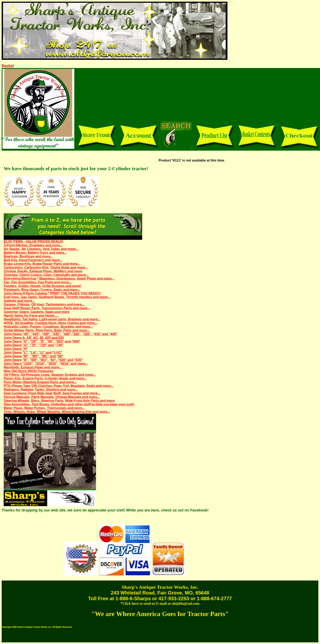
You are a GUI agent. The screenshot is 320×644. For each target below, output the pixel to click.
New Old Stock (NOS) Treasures (29, 371)
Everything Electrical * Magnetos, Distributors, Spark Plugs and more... (59, 279)
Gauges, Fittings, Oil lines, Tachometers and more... (44, 304)
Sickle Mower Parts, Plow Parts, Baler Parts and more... (47, 330)
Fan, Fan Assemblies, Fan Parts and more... (38, 282)
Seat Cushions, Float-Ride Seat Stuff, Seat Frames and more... (52, 393)
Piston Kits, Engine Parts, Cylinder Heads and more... (45, 378)
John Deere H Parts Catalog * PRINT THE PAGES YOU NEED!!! (52, 293)
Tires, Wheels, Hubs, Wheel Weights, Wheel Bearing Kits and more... (57, 412)
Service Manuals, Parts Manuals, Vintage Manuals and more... (52, 397)
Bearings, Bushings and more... (28, 256)
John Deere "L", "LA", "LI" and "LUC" (33, 353)
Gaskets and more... (19, 301)
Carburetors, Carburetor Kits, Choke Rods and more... (46, 267)
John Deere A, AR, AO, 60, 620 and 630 (34, 338)
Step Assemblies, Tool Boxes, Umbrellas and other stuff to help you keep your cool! (69, 404)
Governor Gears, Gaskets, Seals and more (37, 312)
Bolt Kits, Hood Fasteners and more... (33, 260)
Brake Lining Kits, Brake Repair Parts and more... (42, 264)
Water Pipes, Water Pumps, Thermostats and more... (44, 408)
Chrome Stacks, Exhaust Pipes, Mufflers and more (43, 271)
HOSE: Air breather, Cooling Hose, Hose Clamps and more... (50, 323)
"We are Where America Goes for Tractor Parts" (160, 614)
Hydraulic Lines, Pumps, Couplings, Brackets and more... (48, 327)
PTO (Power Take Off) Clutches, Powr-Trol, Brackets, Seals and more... (59, 386)
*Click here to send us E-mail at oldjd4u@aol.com (160, 604)
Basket (8, 66)
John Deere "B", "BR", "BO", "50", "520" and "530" (43, 360)
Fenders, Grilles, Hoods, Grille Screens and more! (42, 286)
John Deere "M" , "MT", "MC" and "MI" (34, 356)
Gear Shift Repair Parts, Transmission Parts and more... (47, 308)
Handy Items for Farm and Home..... (31, 316)
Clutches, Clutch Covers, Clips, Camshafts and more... (46, 275)
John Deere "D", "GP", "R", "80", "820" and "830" (42, 341)
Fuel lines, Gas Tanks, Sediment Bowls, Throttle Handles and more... (57, 297)
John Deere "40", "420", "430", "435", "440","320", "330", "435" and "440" (61, 334)
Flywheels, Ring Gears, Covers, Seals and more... (42, 290)
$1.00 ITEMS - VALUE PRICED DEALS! (33, 242)
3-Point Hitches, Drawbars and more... (33, 245)
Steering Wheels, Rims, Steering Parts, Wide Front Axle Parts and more (59, 401)
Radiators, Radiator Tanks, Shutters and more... (41, 390)
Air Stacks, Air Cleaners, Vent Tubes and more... (41, 249)
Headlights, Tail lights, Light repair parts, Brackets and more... (52, 319)
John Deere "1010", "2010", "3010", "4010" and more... (46, 364)
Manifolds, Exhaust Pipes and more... (33, 367)
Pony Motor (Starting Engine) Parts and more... (40, 382)
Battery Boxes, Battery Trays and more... (35, 253)
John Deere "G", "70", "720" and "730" (34, 345)
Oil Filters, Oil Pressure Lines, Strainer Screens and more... (50, 375)
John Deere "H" (16, 349)
